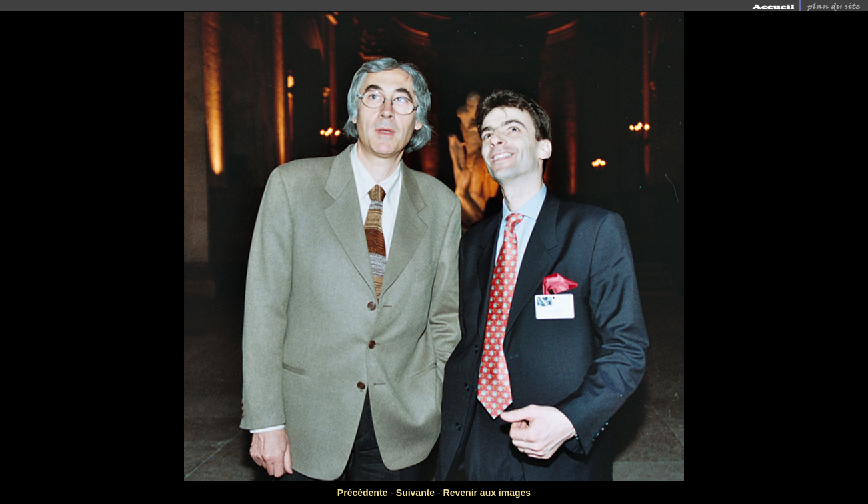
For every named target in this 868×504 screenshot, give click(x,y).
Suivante (415, 493)
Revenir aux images (487, 493)
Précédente (362, 493)
